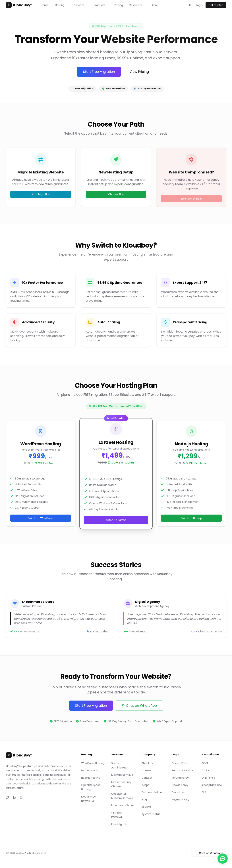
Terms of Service (182, 770)
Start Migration (41, 194)
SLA (204, 792)
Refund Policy (180, 778)
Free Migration (120, 824)
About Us (147, 763)
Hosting (61, 5)
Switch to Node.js (191, 518)
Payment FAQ (180, 800)
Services (81, 5)
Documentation (152, 792)
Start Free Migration (99, 72)
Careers (147, 770)
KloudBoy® (19, 5)
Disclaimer (178, 792)
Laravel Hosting (91, 770)
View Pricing (139, 72)
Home (45, 5)
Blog (144, 800)
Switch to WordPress (41, 518)
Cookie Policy (180, 785)
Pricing (119, 5)
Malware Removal (122, 775)
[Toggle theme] (190, 5)
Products (101, 5)
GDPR (205, 763)
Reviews (147, 807)
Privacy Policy (180, 763)
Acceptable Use (212, 785)
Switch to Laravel (116, 520)
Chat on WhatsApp (139, 706)
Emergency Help (191, 199)
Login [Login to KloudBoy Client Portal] (199, 5)
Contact (147, 778)
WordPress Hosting (93, 763)
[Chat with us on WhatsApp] (223, 859)
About (157, 5)
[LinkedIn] (14, 798)
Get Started (216, 5)
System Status (151, 814)
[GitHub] (21, 798)
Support (147, 785)
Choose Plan (116, 194)
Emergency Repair (123, 805)
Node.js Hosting (91, 778)
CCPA (205, 770)
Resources (137, 5)
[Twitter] (7, 798)
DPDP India (209, 778)
